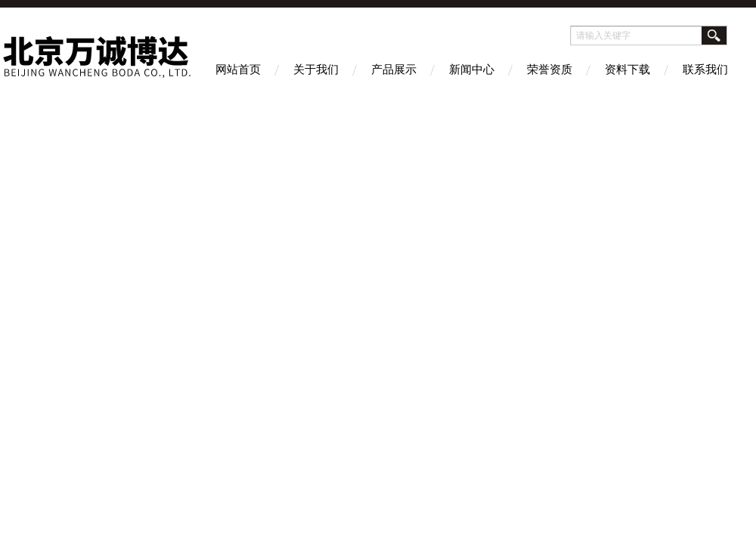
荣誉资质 (550, 69)
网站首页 (238, 69)
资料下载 (627, 69)
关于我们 (316, 69)
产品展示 (394, 69)
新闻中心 (472, 69)
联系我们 (705, 69)
